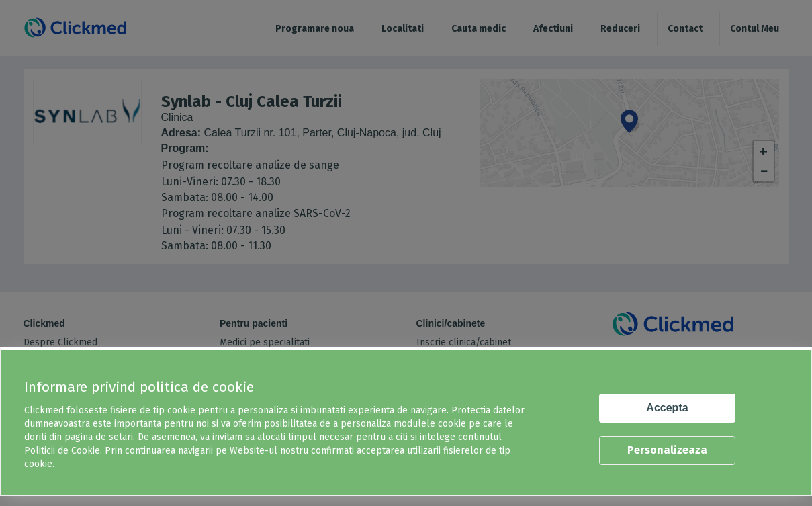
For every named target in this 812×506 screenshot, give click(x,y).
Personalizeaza (667, 450)
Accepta (667, 408)
